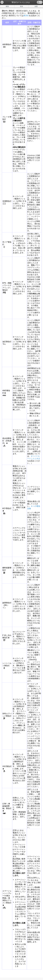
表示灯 (26, 16)
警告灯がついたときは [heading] (21, 2)
